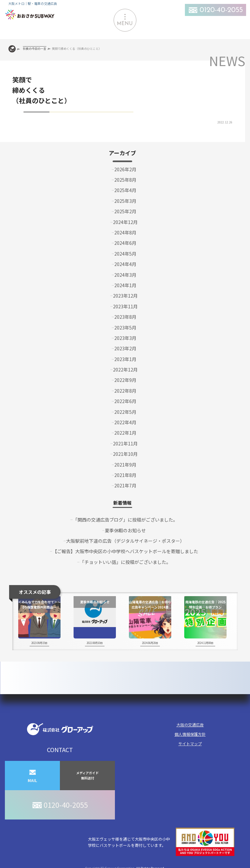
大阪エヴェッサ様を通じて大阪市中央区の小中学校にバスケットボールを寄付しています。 (161, 842)
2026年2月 (125, 169)
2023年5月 (125, 328)
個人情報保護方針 (190, 734)
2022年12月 (125, 370)
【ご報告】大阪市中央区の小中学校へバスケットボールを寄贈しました (125, 551)
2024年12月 (125, 222)
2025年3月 (125, 201)
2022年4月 (125, 422)
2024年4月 (125, 264)
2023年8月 (125, 317)
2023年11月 (125, 306)
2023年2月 (125, 348)
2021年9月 (125, 465)
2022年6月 (125, 401)
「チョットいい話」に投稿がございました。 (125, 562)
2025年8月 (125, 180)
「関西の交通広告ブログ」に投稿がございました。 (125, 520)
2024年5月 (125, 254)
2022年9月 (125, 380)
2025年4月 (125, 190)
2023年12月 (125, 296)
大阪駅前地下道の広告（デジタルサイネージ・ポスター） (125, 541)
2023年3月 (125, 338)
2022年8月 (125, 391)
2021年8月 (125, 475)
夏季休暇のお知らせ (125, 530)
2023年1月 (125, 359)
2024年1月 (125, 285)
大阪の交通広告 (190, 725)
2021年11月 (125, 443)
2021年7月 (125, 485)
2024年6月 (125, 243)
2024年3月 (125, 275)
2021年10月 (125, 454)
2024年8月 (125, 232)
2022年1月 (125, 433)
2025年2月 (125, 211)
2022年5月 (125, 412)
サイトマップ (190, 743)
